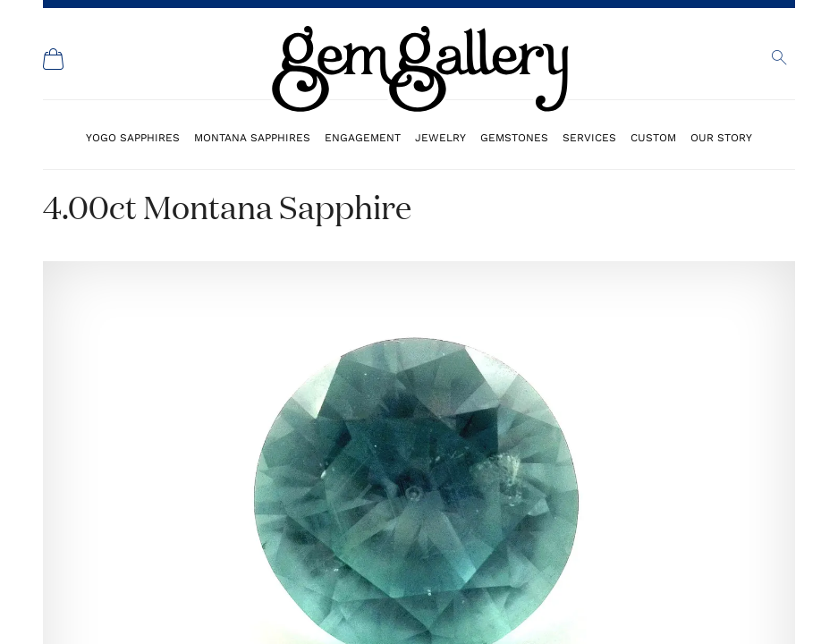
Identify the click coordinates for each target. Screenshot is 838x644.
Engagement (363, 137)
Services (589, 137)
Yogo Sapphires (133, 137)
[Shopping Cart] (54, 59)
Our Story (721, 137)
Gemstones (514, 137)
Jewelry (440, 137)
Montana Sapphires (252, 137)
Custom (653, 137)
